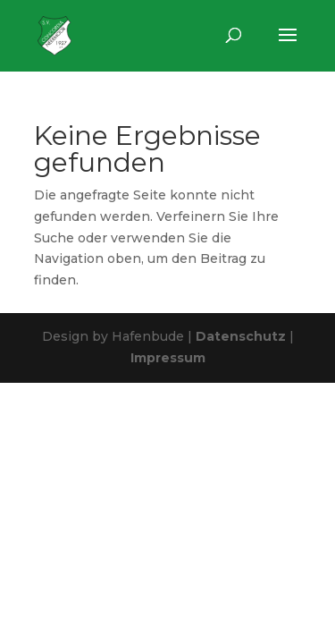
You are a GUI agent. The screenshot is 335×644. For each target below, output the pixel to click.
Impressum (168, 358)
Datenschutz (241, 336)
